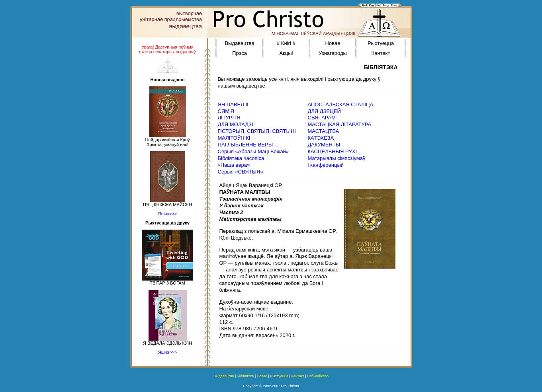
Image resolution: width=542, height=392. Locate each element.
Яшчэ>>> (167, 214)
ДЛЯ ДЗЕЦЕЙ (324, 111)
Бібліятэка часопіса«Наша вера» (241, 162)
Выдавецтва (239, 43)
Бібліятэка (246, 376)
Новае (333, 43)
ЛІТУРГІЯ (229, 118)
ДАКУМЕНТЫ (324, 145)
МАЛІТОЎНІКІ (234, 138)
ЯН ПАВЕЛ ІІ (233, 104)
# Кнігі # (286, 43)
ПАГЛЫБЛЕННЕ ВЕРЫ (246, 145)
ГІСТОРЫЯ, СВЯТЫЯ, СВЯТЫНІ (257, 131)
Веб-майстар (318, 376)
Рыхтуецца (381, 43)
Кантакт (381, 53)
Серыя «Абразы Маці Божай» (253, 151)
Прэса (240, 53)
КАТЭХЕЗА (321, 138)
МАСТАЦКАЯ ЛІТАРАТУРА (340, 124)
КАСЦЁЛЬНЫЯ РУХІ (333, 151)
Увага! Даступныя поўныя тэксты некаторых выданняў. (168, 49)
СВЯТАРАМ (322, 118)
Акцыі (286, 53)
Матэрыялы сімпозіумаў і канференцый (337, 162)
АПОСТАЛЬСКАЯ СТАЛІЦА (341, 104)
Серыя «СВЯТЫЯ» (241, 172)
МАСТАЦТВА (324, 131)
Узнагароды (333, 53)
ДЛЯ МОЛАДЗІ (236, 124)
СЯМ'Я (226, 111)
